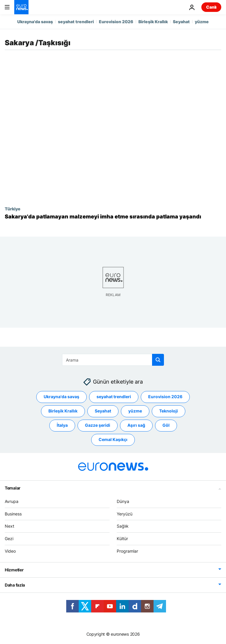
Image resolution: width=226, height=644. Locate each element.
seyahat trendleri (76, 22)
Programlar (127, 551)
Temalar (13, 488)
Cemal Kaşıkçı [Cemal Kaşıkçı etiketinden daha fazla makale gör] (113, 439)
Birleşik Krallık (153, 22)
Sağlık (123, 526)
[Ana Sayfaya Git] (21, 7)
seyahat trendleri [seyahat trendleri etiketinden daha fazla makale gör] (114, 397)
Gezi (9, 539)
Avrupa (12, 501)
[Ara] (113, 360)
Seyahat (181, 22)
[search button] (158, 360)
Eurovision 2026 (116, 22)
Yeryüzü (125, 514)
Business (13, 514)
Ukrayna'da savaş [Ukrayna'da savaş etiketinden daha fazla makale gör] (61, 397)
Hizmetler (14, 570)
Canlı (211, 7)
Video (10, 551)
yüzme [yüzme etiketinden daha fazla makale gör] (135, 411)
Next (10, 526)
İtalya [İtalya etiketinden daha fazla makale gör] (62, 425)
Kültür (122, 539)
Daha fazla (15, 585)
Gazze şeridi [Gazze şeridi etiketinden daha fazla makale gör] (98, 425)
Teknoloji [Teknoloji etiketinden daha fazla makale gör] (169, 411)
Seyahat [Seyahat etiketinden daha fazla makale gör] (103, 411)
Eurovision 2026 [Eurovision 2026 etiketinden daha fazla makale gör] (165, 397)
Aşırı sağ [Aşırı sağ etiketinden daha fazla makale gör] (136, 425)
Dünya (123, 501)
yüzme (202, 22)
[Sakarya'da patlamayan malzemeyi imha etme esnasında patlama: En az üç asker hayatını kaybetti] (113, 217)
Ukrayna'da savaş (35, 22)
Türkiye (13, 209)
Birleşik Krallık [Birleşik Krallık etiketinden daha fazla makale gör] (63, 411)
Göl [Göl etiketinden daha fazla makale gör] (166, 425)
